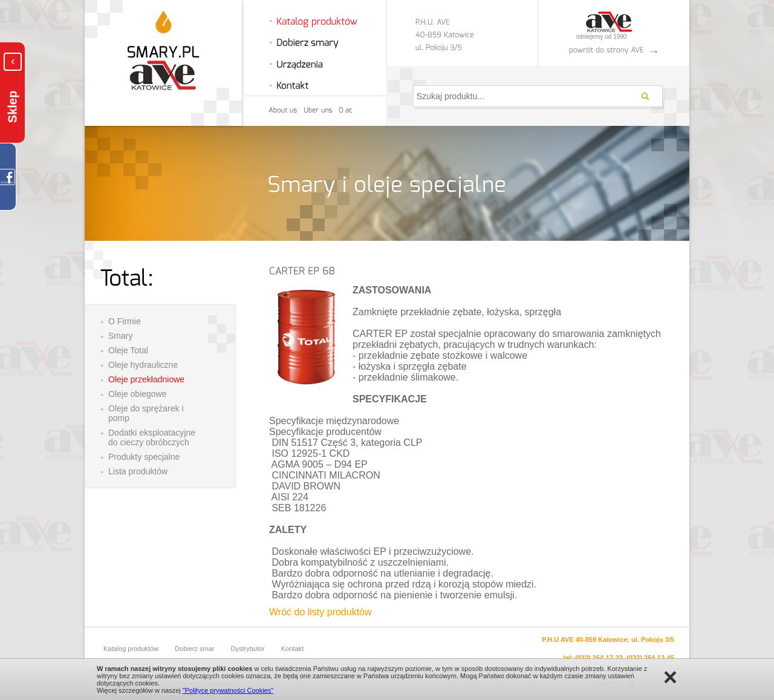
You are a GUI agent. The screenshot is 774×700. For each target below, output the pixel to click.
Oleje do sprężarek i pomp (146, 413)
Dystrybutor (248, 649)
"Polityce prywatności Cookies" (228, 690)
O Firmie (125, 321)
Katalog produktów (131, 649)
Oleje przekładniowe (146, 379)
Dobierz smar (194, 649)
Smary (120, 336)
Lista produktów (138, 471)
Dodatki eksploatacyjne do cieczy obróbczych (152, 437)
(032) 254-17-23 (599, 658)
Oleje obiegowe (138, 394)
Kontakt (292, 649)
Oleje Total (128, 350)
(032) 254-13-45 (650, 658)
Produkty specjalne (144, 457)
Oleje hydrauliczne (143, 365)
